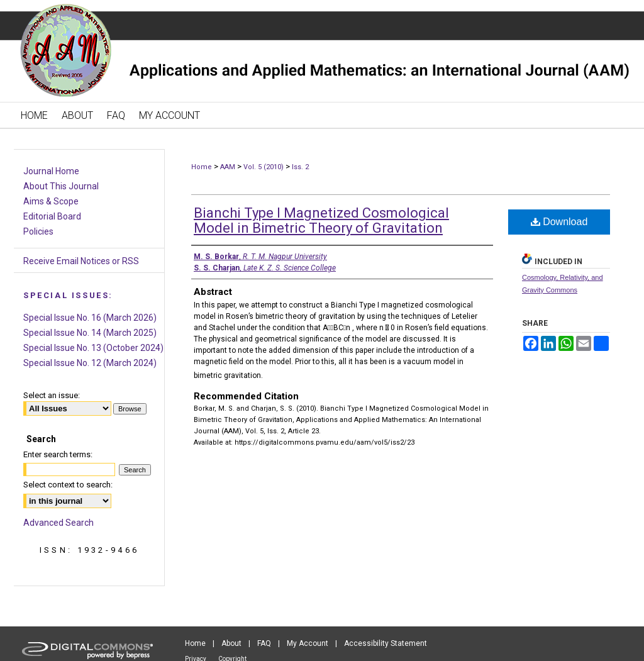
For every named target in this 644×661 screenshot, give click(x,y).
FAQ (264, 643)
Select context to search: (68, 485)
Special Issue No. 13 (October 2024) (93, 348)
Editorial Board (52, 216)
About (231, 643)
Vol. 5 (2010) (264, 167)
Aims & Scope (51, 201)
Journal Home (51, 171)
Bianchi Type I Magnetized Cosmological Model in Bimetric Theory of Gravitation (321, 220)
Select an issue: (52, 395)
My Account (308, 643)
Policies (38, 231)
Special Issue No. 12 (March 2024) (90, 363)
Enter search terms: (58, 454)
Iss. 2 (300, 167)
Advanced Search (58, 523)
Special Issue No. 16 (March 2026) (90, 318)
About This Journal (61, 186)
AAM (228, 167)
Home (202, 167)
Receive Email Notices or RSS (81, 261)
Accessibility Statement (386, 643)
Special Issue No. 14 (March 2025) (90, 333)
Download (559, 222)
